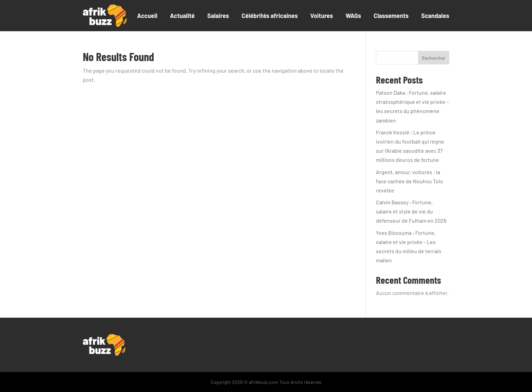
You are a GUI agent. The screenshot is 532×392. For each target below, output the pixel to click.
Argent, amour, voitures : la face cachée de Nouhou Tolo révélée (410, 181)
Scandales (435, 16)
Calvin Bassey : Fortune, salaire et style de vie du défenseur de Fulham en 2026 (411, 211)
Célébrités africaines (270, 16)
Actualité (182, 16)
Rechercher (434, 58)
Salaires (218, 16)
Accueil (147, 16)
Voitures (322, 16)
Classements (391, 16)
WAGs (353, 16)
